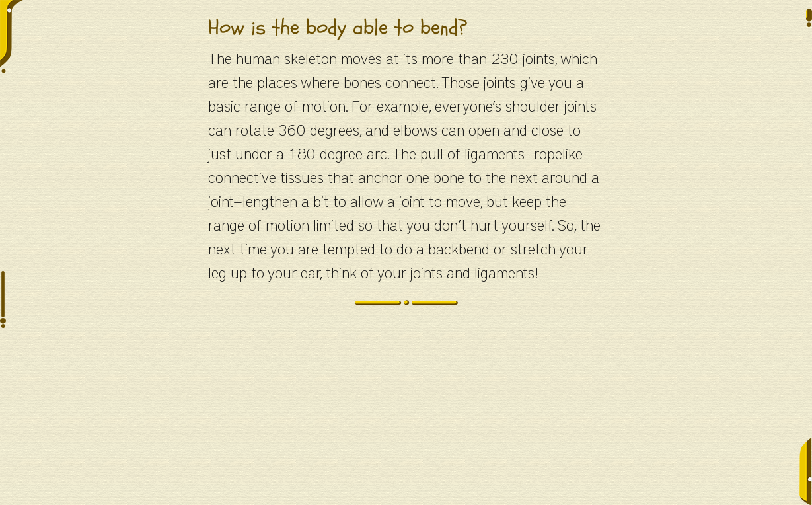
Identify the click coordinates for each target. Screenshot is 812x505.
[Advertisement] (406, 412)
